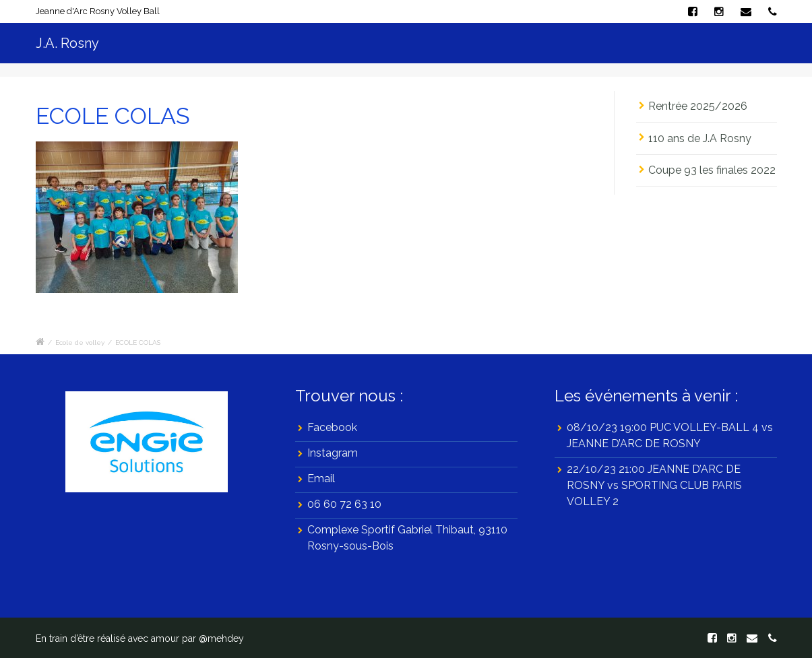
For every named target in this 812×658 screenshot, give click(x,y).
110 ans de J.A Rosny (700, 138)
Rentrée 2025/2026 (710, 106)
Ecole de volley (80, 342)
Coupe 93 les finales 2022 (712, 170)
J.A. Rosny (67, 43)
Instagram (333, 453)
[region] (147, 442)
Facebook (332, 427)
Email (321, 479)
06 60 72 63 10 (344, 504)
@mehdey (221, 638)
